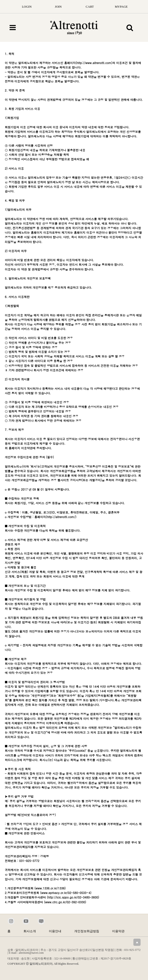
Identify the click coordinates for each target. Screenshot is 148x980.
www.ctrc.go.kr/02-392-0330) (66, 902)
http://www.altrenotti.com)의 (96, 63)
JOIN (58, 7)
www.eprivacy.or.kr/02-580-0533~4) (66, 893)
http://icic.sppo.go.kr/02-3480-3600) (74, 897)
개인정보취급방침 (87, 931)
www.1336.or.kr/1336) (51, 888)
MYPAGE (121, 7)
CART (90, 7)
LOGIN (27, 7)
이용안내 (55, 931)
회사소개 (30, 931)
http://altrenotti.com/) (62, 517)
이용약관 (118, 931)
